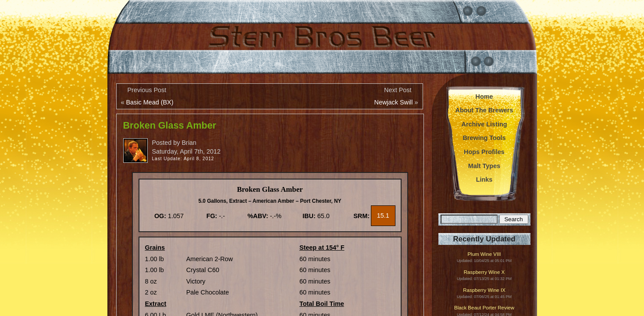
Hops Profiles (484, 152)
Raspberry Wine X (484, 272)
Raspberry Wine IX (484, 290)
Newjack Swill (394, 102)
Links (484, 180)
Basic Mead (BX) (150, 102)
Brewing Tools (484, 138)
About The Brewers (484, 110)
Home (484, 97)
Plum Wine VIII (484, 254)
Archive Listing (484, 124)
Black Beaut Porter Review (484, 308)
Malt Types (484, 166)
